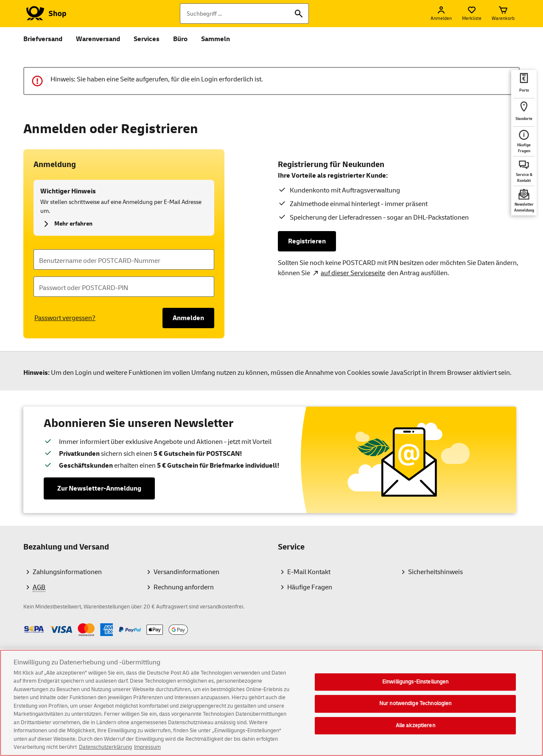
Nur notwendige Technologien (416, 706)
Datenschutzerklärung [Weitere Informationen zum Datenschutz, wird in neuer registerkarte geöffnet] (105, 750)
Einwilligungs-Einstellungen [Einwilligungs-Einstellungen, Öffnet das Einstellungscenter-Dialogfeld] (416, 684)
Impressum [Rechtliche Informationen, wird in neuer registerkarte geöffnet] (147, 750)
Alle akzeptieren (416, 728)
